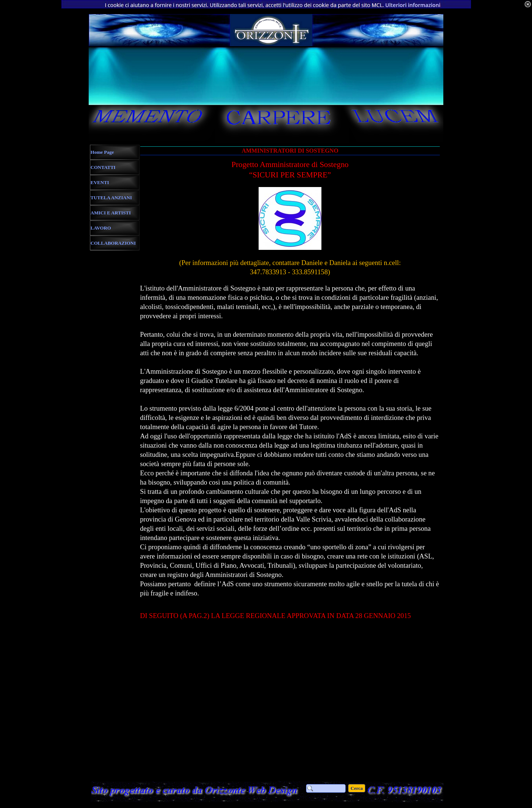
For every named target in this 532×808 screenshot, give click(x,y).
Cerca (357, 788)
